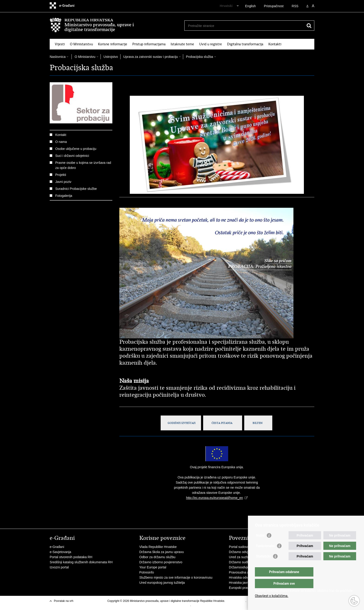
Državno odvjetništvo (244, 552)
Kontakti (275, 44)
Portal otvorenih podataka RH (71, 557)
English (250, 6)
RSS (295, 6)
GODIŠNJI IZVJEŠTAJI (181, 423)
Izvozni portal (59, 567)
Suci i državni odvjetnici (72, 156)
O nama (61, 142)
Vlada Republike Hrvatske (158, 547)
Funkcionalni (265, 555)
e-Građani (57, 547)
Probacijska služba (200, 57)
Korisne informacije (113, 44)
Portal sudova (239, 547)
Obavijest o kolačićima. (272, 596)
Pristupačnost (274, 6)
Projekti (61, 175)
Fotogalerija (64, 196)
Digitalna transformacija (245, 44)
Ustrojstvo (111, 57)
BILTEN (258, 423)
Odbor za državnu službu (157, 557)
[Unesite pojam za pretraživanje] (244, 26)
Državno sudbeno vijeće (246, 562)
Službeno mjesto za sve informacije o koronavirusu (176, 577)
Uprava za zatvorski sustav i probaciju (151, 57)
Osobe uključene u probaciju (76, 149)
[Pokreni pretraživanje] (309, 26)
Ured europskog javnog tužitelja (162, 583)
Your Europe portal (153, 567)
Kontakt (61, 135)
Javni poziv (63, 182)
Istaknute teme (182, 44)
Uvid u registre (211, 44)
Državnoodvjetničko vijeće (248, 567)
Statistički (263, 566)
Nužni (260, 545)
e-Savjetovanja (60, 552)
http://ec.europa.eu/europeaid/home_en (214, 498)
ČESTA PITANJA (223, 423)
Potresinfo (147, 572)
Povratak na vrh (64, 601)
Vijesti (60, 44)
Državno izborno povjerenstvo (161, 562)
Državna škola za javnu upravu (161, 552)
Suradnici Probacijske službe (76, 189)
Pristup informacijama (149, 44)
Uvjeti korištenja (236, 601)
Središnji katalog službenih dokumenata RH (81, 562)
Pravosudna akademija (245, 572)
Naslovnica (58, 57)
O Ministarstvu (81, 44)
